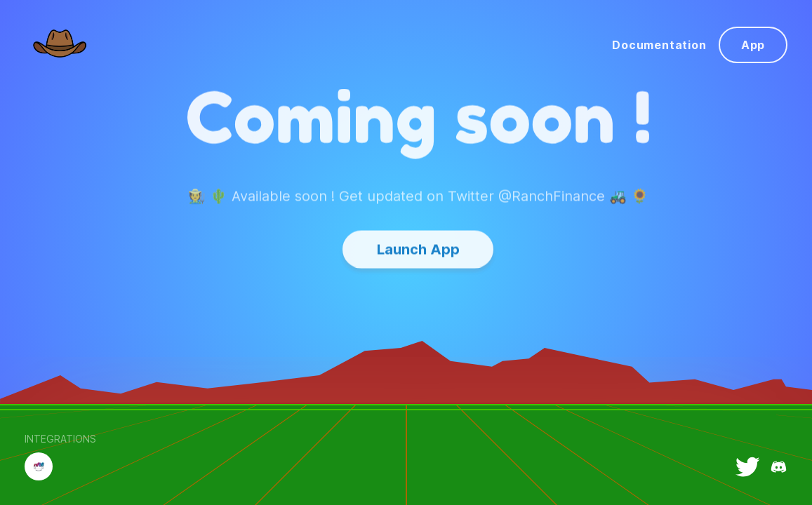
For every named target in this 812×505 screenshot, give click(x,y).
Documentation (659, 45)
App (753, 45)
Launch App (418, 234)
